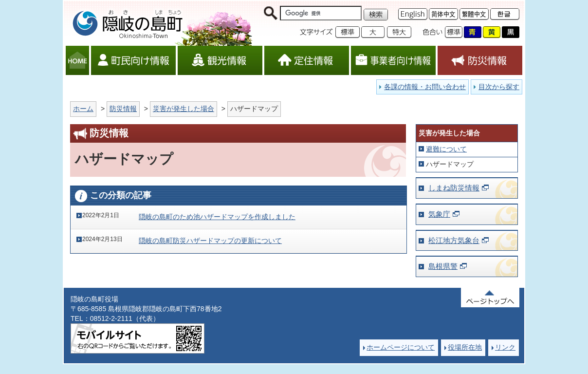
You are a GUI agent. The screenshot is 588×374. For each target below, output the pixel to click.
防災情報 (480, 60)
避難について (446, 149)
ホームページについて (401, 347)
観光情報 (220, 60)
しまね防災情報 (454, 188)
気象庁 (439, 214)
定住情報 (307, 60)
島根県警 (443, 266)
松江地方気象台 (454, 240)
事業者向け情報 (393, 60)
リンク (505, 347)
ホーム (83, 109)
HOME (77, 60)
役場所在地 (465, 347)
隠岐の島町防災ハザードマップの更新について (210, 241)
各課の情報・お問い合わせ (425, 87)
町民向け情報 (133, 60)
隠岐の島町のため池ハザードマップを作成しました (217, 217)
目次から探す (499, 87)
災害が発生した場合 (184, 109)
